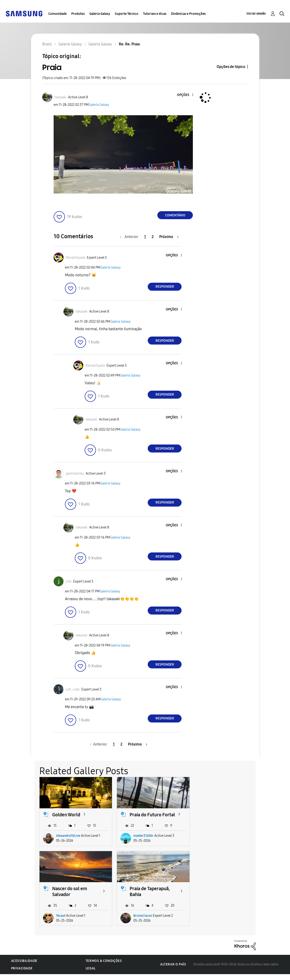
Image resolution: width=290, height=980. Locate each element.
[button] (185, 95)
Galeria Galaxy (100, 14)
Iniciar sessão (256, 14)
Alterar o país (173, 970)
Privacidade (22, 974)
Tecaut (216, 842)
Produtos (78, 14)
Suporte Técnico (127, 14)
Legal (91, 974)
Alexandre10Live (68, 842)
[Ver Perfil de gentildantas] (75, 474)
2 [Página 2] (153, 237)
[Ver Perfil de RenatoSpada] (75, 258)
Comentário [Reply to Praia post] (175, 215)
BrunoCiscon (65, 922)
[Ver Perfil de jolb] (69, 581)
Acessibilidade (24, 967)
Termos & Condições (104, 967)
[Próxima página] (169, 237)
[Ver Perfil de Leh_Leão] (73, 689)
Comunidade (57, 14)
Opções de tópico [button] (231, 67)
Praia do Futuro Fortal (152, 815)
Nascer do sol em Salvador (225, 818)
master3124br (143, 842)
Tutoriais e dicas (155, 14)
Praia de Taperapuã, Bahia (72, 897)
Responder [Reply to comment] (165, 287)
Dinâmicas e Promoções (188, 14)
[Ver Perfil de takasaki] (60, 97)
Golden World (66, 815)
